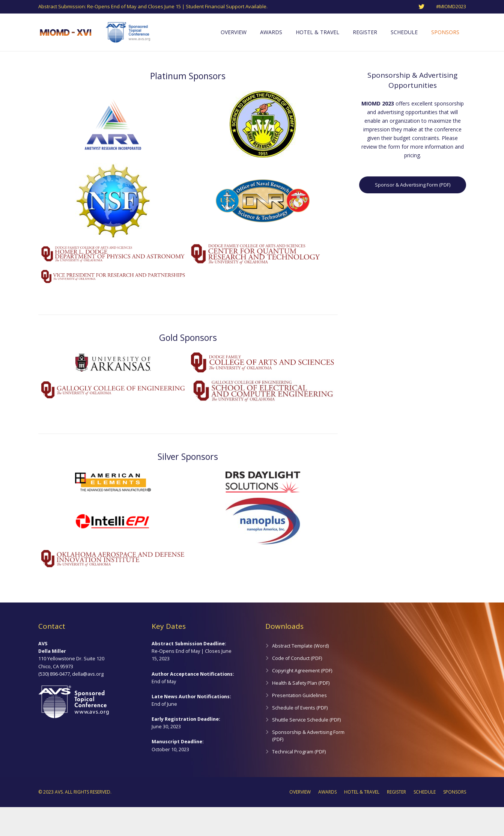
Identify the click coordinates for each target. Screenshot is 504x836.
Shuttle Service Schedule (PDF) (306, 749)
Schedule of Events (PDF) (300, 736)
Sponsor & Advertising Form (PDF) (413, 214)
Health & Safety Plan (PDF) (301, 712)
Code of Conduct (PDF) (297, 687)
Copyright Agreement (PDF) (302, 700)
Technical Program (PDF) (299, 781)
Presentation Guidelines (299, 724)
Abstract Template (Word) (300, 675)
